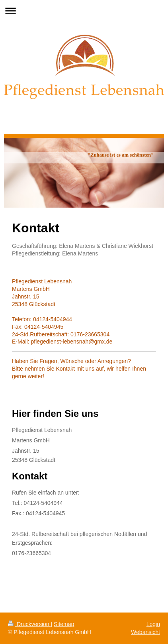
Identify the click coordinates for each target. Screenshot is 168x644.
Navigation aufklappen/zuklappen (84, 11)
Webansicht (146, 632)
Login (153, 624)
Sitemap (64, 624)
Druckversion (29, 624)
